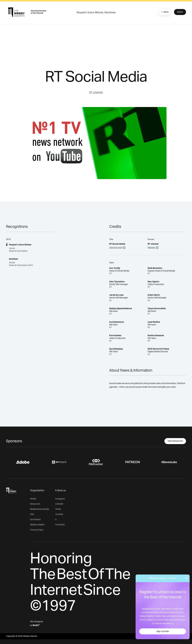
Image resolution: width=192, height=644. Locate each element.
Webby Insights (37, 525)
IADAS (33, 499)
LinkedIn (59, 504)
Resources (35, 504)
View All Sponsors (175, 441)
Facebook (60, 525)
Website (151, 248)
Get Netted (35, 520)
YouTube (59, 514)
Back (164, 12)
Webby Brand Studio (40, 509)
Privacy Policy (37, 530)
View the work (116, 248)
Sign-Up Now (163, 631)
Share (180, 12)
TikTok (58, 509)
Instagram (60, 499)
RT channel (96, 92)
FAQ (32, 514)
